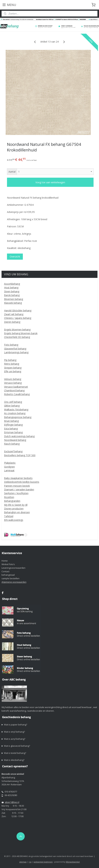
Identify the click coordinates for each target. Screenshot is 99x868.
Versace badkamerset (16, 387)
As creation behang (15, 413)
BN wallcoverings (14, 520)
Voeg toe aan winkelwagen (50, 182)
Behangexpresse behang (18, 417)
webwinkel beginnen (43, 862)
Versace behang (13, 383)
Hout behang (11, 287)
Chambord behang (14, 390)
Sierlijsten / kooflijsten (16, 493)
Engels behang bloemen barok (21, 333)
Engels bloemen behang (17, 330)
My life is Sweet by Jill (16, 505)
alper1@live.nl (12, 802)
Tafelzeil (9, 516)
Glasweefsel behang (15, 349)
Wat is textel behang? (15, 753)
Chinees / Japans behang (18, 318)
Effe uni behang (13, 371)
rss (30, 862)
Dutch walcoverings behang (19, 436)
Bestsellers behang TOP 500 (20, 455)
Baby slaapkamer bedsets (18, 478)
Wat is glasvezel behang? (17, 746)
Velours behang (13, 379)
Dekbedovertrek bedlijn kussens (22, 482)
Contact (5, 571)
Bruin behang (11, 421)
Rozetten (9, 497)
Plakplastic (10, 463)
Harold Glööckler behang (18, 310)
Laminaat (9, 470)
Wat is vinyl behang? (14, 732)
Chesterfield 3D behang (17, 337)
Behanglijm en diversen (17, 512)
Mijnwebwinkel (73, 862)
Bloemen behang (14, 299)
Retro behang (12, 364)
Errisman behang (13, 432)
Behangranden (12, 501)
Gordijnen (9, 467)
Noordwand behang (15, 440)
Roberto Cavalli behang (17, 394)
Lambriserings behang (16, 352)
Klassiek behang (13, 303)
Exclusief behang (13, 451)
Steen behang (12, 291)
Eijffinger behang (13, 425)
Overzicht (15, 257)
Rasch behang (12, 444)
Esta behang (11, 429)
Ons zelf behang (13, 402)
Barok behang (12, 295)
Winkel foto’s (8, 564)
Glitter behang (12, 406)
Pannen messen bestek (17, 486)
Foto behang (11, 345)
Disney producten (14, 509)
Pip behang (10, 360)
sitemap (23, 862)
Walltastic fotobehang (16, 409)
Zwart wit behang (14, 314)
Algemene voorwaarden (14, 582)
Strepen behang (13, 368)
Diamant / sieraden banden (19, 489)
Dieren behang (12, 322)
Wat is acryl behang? (15, 739)
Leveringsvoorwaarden (13, 568)
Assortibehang (12, 284)
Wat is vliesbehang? (14, 760)
